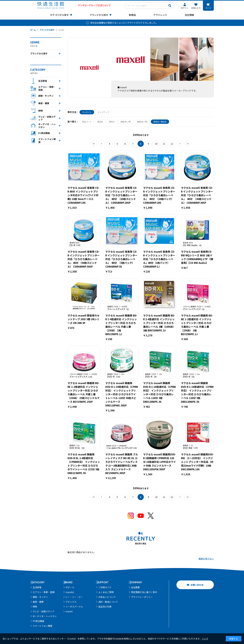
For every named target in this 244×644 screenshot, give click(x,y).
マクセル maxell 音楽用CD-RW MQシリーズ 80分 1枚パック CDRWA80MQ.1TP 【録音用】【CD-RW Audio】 (197, 257)
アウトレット (160, 15)
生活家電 (37, 587)
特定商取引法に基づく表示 (144, 592)
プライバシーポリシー (142, 597)
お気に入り (196, 8)
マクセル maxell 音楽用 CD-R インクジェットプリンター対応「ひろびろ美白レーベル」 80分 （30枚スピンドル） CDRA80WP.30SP (197, 195)
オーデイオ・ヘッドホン (45, 616)
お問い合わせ (197, 585)
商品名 (100, 122)
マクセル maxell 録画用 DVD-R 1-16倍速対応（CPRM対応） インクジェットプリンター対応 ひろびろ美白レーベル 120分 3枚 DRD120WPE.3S (159, 392)
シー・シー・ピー (74, 597)
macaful (70, 592)
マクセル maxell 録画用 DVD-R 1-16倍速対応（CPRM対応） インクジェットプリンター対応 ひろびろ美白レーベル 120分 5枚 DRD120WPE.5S (197, 392)
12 (172, 144)
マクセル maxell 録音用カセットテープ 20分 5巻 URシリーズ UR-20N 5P (83, 319)
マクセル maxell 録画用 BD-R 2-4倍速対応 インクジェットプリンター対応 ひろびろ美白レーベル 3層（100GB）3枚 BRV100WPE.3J (159, 323)
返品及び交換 (105, 607)
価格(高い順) (142, 122)
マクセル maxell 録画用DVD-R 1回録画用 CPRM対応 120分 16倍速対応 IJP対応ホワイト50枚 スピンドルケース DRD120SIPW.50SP (160, 462)
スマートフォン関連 (42, 626)
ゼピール (70, 587)
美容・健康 (38, 602)
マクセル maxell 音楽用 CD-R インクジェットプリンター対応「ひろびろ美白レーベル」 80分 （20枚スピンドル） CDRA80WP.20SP (121, 195)
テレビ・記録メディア (43, 611)
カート (208, 8)
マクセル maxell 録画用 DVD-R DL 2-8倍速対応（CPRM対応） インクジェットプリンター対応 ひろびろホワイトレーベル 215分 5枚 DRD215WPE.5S (84, 464)
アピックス (71, 602)
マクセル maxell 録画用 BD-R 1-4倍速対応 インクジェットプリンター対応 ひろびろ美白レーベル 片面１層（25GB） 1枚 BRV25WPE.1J (121, 325)
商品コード (87, 122)
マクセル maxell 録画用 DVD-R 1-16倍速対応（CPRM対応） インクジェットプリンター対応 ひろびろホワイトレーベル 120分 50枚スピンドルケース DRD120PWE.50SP (122, 394)
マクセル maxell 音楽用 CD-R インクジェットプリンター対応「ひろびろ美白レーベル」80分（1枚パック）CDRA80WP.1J (159, 259)
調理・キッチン (40, 597)
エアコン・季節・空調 (44, 592)
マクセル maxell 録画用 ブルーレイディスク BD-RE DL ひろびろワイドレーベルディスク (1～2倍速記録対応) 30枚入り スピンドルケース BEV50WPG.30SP (122, 464)
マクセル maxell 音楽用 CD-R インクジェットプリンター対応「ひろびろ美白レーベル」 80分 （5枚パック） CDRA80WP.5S (121, 259)
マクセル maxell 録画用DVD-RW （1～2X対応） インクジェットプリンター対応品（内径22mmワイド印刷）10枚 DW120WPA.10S (197, 462)
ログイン (185, 8)
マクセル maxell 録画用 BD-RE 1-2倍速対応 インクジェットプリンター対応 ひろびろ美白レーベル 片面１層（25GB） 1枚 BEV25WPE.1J (197, 325)
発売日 (112, 122)
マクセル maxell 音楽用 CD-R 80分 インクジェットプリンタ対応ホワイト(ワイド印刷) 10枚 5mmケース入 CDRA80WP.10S (83, 195)
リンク (205, 639)
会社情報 (189, 15)
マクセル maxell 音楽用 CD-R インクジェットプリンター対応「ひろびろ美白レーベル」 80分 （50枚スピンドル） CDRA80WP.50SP (84, 259)
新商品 (132, 15)
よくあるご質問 (106, 592)
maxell (69, 611)
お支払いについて (107, 597)
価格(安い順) (126, 122)
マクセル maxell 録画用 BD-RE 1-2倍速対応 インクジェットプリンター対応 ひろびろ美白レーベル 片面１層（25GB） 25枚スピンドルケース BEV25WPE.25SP (84, 392)
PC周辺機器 (38, 621)
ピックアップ (103, 112)
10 (156, 144)
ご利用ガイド (105, 587)
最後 (188, 144)
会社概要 (135, 587)
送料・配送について (108, 602)
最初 (94, 144)
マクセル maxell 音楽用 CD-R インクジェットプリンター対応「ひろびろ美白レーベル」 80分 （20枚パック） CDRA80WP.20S (159, 195)
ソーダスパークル (74, 607)
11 (164, 144)
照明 (35, 607)
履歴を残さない (206, 559)
